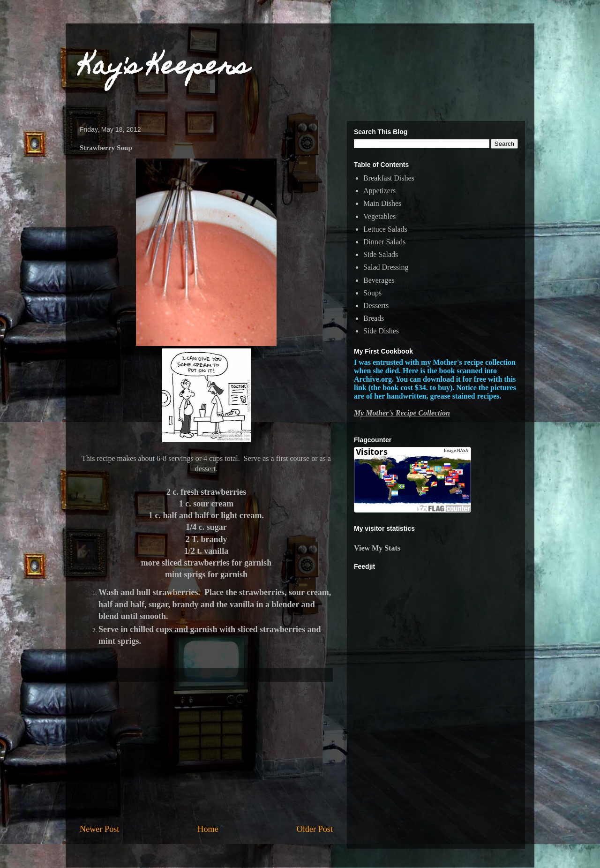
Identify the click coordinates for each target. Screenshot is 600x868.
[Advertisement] (206, 753)
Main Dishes (382, 203)
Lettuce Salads (385, 229)
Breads (374, 318)
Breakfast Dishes (389, 178)
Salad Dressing (386, 267)
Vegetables (379, 216)
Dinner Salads (384, 242)
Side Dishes (381, 331)
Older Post (315, 829)
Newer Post (99, 829)
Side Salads (381, 254)
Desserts (376, 306)
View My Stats (377, 548)
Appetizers (379, 191)
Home (208, 829)
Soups (372, 293)
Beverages (379, 280)
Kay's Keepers (164, 68)
